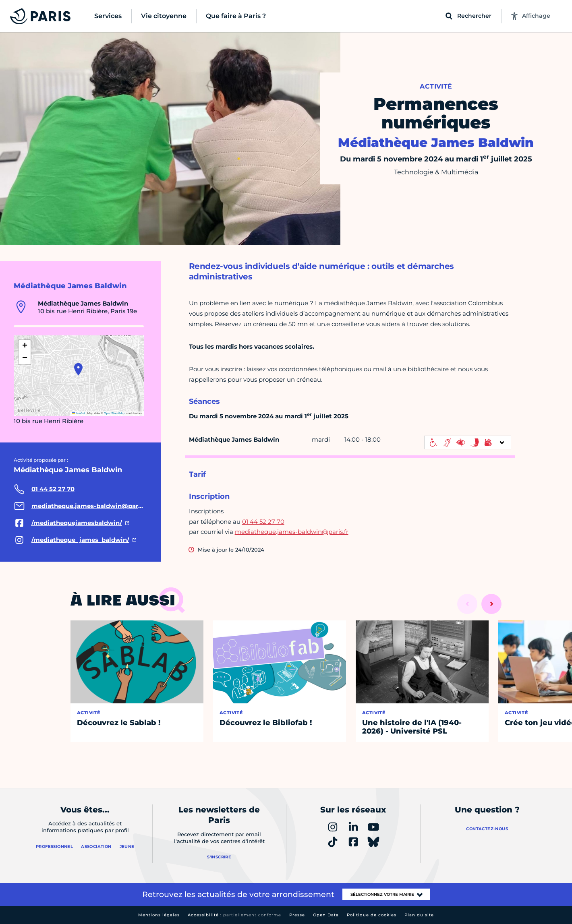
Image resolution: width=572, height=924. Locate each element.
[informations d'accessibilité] (468, 442)
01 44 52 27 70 (263, 522)
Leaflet (79, 413)
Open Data (326, 915)
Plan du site (419, 915)
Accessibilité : (234, 915)
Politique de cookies (372, 915)
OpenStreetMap (115, 413)
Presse (297, 915)
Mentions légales (159, 915)
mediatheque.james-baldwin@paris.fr (292, 532)
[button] (78, 369)
